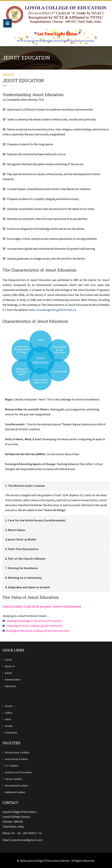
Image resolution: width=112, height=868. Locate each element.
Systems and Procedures (18, 771)
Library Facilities (14, 778)
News (8, 718)
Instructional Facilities (17, 758)
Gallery (9, 712)
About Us (10, 665)
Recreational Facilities (17, 785)
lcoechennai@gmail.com (27, 839)
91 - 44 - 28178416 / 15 (27, 832)
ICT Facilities (12, 765)
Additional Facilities (15, 791)
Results (9, 725)
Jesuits (8, 672)
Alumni (9, 705)
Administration (13, 679)
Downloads (11, 732)
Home (8, 659)
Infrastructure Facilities (17, 751)
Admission (11, 685)
